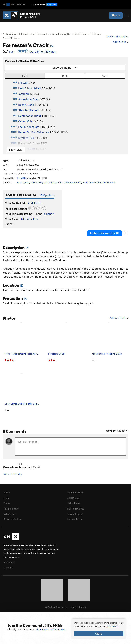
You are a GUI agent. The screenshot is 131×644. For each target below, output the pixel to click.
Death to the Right (30, 116)
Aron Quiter (23, 182)
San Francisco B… (40, 34)
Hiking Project (74, 503)
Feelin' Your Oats (29, 127)
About (7, 493)
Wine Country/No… (62, 34)
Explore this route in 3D (104, 233)
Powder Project (75, 514)
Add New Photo (119, 318)
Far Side (95, 34)
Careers (8, 568)
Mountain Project (75, 493)
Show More (16, 149)
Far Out (23, 83)
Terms (73, 607)
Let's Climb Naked (29, 88)
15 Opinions (47, 195)
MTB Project (73, 498)
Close (99, 633)
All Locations (9, 34)
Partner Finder (11, 509)
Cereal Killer (26, 121)
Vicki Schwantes (107, 182)
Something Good (29, 99)
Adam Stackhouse (54, 182)
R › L (65, 76)
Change (49, 214)
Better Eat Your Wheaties (34, 132)
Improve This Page (117, 36)
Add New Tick (29, 219)
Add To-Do (34, 203)
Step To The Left (28, 110)
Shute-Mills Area (11, 38)
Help (6, 498)
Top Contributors (12, 519)
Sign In (116, 15)
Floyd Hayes (23, 178)
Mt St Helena (81, 34)
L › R (25, 76)
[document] (99, 629)
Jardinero (24, 94)
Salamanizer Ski (73, 182)
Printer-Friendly (12, 474)
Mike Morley (37, 182)
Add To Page (121, 42)
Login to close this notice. (52, 630)
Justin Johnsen (90, 182)
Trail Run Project (75, 509)
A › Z (105, 76)
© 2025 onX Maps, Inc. (56, 607)
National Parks (74, 519)
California (23, 34)
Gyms (7, 503)
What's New (10, 514)
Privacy (83, 607)
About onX (9, 562)
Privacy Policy (112, 626)
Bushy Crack (26, 105)
